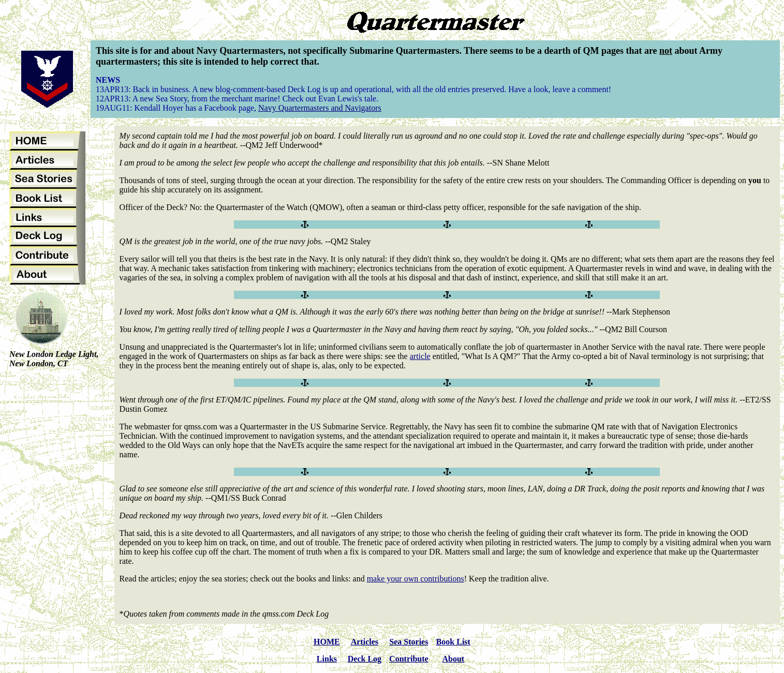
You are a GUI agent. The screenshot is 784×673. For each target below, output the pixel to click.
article (420, 356)
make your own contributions (416, 579)
